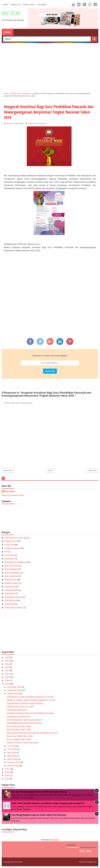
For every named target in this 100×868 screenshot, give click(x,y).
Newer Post (8, 470)
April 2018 (12, 756)
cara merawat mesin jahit (16, 538)
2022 (7, 671)
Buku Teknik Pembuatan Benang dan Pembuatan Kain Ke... (33, 733)
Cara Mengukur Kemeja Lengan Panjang (25, 703)
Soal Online (10, 594)
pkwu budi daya (11, 566)
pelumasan (9, 559)
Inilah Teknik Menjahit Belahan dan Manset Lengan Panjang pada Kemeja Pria (48, 803)
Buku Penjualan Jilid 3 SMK (19, 726)
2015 (7, 775)
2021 (7, 674)
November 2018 (14, 687)
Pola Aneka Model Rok (17, 710)
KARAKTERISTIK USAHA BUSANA (22, 743)
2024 (7, 664)
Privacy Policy (29, 5)
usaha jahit (9, 604)
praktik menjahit (11, 583)
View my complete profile (13, 495)
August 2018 (13, 694)
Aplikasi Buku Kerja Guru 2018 (20, 707)
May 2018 (12, 753)
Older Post (92, 470)
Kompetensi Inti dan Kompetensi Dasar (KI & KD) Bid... (31, 697)
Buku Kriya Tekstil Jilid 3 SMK (20, 736)
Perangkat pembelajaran (15, 562)
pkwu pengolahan (12, 573)
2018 (7, 684)
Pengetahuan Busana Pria (18, 717)
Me (6, 552)
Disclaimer (42, 5)
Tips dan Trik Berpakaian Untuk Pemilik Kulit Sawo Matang (39, 792)
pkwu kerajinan (11, 569)
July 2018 (12, 746)
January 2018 (13, 766)
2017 (7, 769)
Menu (7, 32)
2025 (7, 661)
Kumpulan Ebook (12, 548)
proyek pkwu (10, 587)
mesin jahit (9, 555)
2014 (7, 779)
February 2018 (14, 762)
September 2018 (15, 690)
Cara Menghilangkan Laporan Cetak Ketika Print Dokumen (39, 815)
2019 (7, 681)
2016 (7, 772)
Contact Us (16, 5)
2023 (7, 667)
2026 (7, 658)
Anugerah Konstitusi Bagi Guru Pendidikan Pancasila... (31, 713)
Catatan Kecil (32, 123)
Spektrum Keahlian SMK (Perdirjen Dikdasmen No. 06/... (32, 700)
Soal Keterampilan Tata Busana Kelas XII (25, 720)
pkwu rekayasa (11, 576)
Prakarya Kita (10, 580)
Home (50, 470)
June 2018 (12, 749)
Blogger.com (92, 862)
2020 (7, 677)
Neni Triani (11, 14)
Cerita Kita (42, 123)
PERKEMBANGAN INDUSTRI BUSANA (24, 723)
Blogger (55, 840)
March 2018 (13, 759)
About (6, 5)
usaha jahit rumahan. (14, 608)
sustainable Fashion (13, 597)
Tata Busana (10, 600)
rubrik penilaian (11, 590)
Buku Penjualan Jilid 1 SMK (19, 730)
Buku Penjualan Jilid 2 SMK (19, 739)
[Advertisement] (52, 65)
